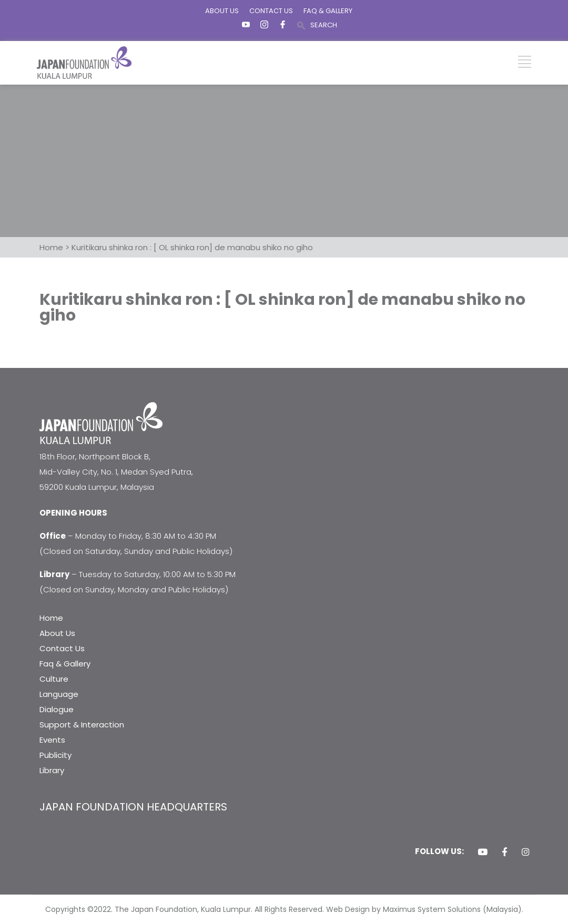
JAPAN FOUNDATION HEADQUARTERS (133, 807)
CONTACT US (271, 11)
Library (52, 770)
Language (59, 694)
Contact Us (62, 648)
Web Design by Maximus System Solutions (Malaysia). (425, 909)
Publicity (55, 755)
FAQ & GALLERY (328, 11)
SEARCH (324, 25)
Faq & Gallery (65, 664)
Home (51, 618)
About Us (57, 633)
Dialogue (57, 709)
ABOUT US (222, 11)
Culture (54, 679)
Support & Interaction (82, 725)
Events (52, 740)
